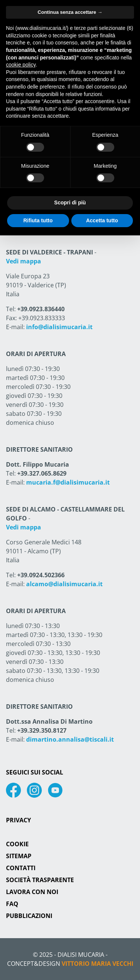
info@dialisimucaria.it (59, 327)
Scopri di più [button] (70, 203)
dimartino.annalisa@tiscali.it (70, 739)
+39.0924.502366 (41, 575)
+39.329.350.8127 (42, 730)
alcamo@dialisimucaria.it (64, 584)
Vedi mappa (24, 261)
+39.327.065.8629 (42, 473)
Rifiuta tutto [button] (38, 220)
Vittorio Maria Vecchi (97, 964)
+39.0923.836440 (41, 309)
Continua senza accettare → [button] (70, 12)
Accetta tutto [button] (102, 220)
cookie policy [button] (21, 65)
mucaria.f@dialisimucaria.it (68, 482)
